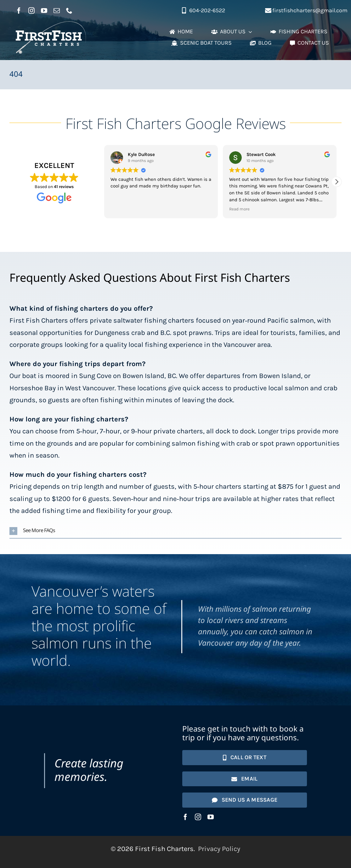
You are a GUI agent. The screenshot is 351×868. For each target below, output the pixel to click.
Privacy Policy (219, 849)
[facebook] (19, 11)
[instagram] (31, 11)
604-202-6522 (207, 10)
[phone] (69, 11)
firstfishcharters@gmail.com (310, 10)
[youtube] (44, 11)
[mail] (57, 11)
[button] (337, 182)
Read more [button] (239, 209)
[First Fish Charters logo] (51, 25)
